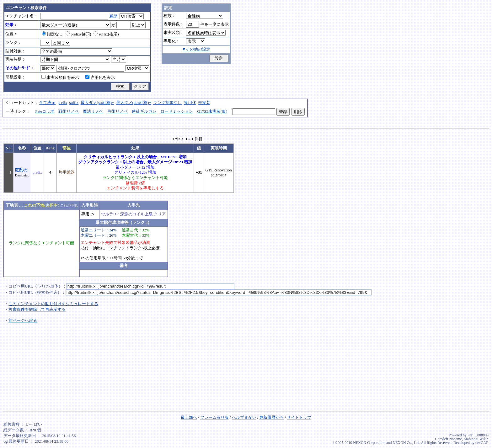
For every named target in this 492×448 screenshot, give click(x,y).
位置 (37, 148)
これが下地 (69, 205)
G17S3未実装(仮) (212, 111)
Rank (50, 148)
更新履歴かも (271, 418)
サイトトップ (299, 418)
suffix (74, 103)
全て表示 (47, 103)
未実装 (204, 103)
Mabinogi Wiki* (476, 439)
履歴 (113, 16)
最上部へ (189, 418)
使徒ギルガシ (144, 111)
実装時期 (219, 148)
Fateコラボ (45, 111)
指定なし (52, 34)
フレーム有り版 (214, 418)
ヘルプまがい (244, 418)
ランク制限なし (167, 103)
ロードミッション (177, 111)
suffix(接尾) (106, 34)
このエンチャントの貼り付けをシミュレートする (53, 304)
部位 (67, 148)
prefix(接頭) (78, 34)
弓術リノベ (118, 111)
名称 (22, 148)
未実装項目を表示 (60, 78)
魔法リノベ (93, 111)
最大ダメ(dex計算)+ (134, 103)
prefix (63, 103)
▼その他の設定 (196, 49)
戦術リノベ (69, 111)
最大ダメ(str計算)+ (97, 103)
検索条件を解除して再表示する (37, 310)
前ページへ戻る (23, 321)
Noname (455, 439)
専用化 (190, 103)
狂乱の (21, 170)
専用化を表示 (100, 78)
